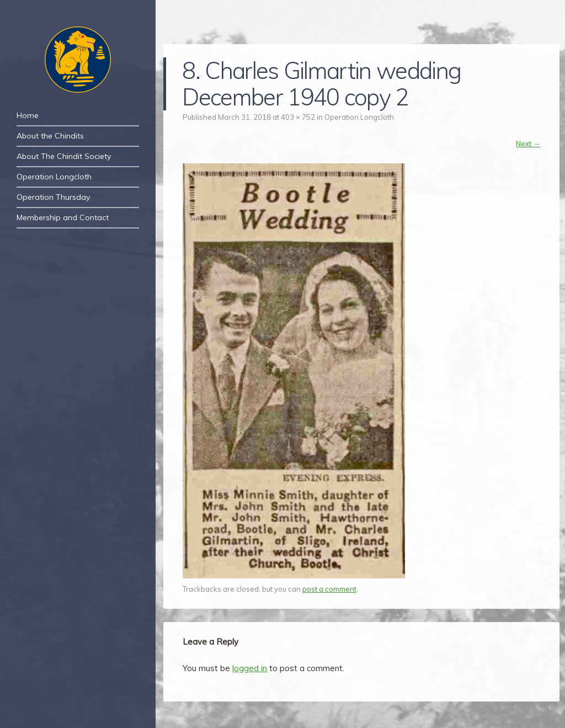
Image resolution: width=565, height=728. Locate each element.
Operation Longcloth (54, 177)
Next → (528, 144)
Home (28, 115)
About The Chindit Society (64, 156)
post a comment (329, 589)
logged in (250, 668)
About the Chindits (50, 136)
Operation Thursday (53, 197)
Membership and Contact (63, 217)
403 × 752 (298, 117)
